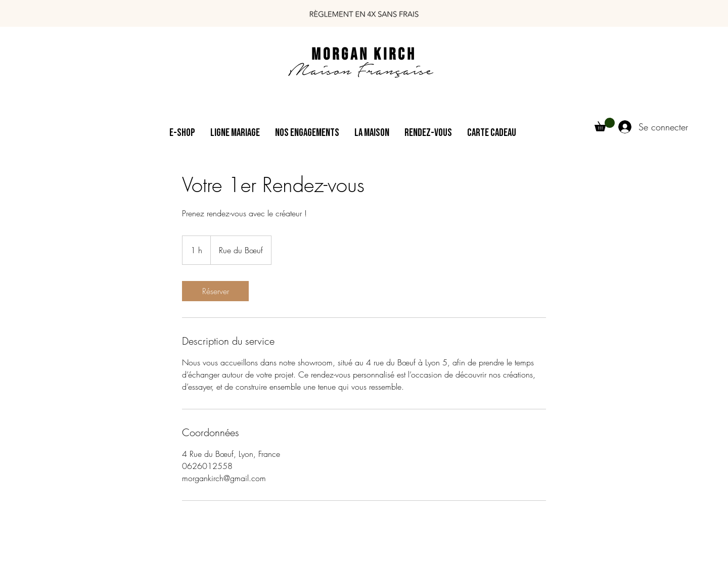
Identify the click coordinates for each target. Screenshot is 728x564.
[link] (215, 291)
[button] (605, 125)
